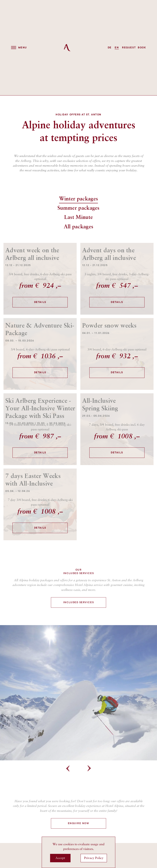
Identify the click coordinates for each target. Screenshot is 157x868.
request (129, 48)
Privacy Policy (94, 858)
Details (40, 302)
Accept (60, 858)
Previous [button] (68, 785)
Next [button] (89, 785)
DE (110, 48)
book (142, 48)
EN (117, 48)
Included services (78, 619)
